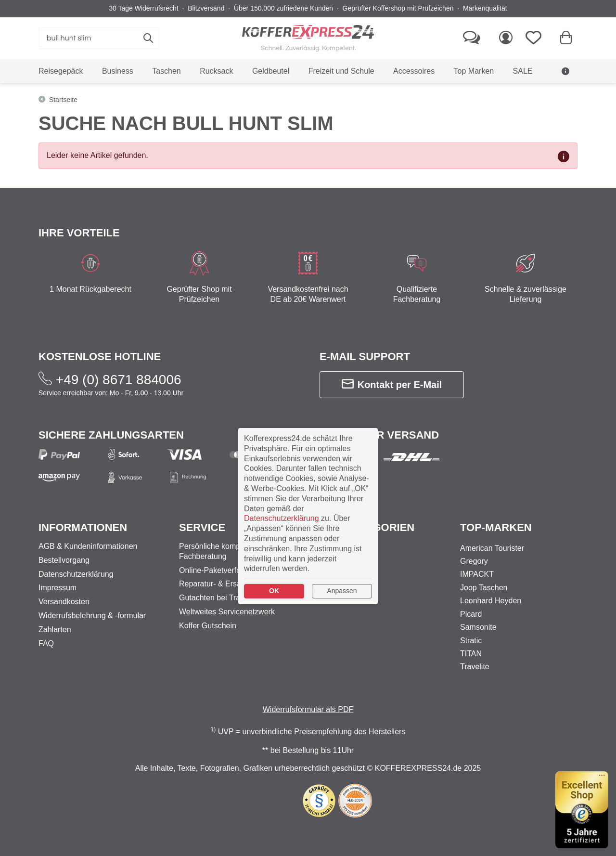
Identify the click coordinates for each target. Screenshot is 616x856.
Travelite (475, 667)
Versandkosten (64, 602)
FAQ (46, 643)
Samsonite (478, 627)
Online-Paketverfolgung (219, 570)
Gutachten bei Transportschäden (235, 598)
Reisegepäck (342, 561)
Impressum (58, 588)
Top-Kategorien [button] (367, 527)
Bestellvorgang (64, 560)
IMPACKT (477, 574)
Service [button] (202, 527)
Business (335, 548)
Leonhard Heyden (491, 601)
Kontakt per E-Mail (392, 384)
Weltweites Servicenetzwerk (227, 612)
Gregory (474, 561)
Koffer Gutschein (208, 626)
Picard (471, 614)
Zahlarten (55, 629)
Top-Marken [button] (496, 527)
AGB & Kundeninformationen (88, 546)
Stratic (471, 641)
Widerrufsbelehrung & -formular (92, 616)
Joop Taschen (484, 588)
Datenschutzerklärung (76, 574)
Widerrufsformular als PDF (308, 709)
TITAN (471, 654)
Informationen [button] (83, 527)
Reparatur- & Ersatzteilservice (230, 584)
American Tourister (492, 548)
